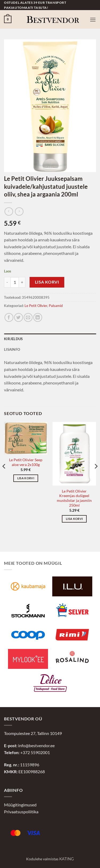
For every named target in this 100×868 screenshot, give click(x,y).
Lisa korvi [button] (26, 478)
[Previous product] (19, 211)
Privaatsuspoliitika (21, 812)
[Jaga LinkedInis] (38, 317)
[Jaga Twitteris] (19, 317)
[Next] (96, 477)
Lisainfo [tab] (12, 349)
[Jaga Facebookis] (9, 317)
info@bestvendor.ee (36, 745)
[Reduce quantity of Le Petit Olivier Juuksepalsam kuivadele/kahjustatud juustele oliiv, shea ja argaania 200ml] (7, 282)
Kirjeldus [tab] (13, 339)
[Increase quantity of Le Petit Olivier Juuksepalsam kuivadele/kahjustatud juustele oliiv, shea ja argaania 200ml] (22, 282)
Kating (67, 859)
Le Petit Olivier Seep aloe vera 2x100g (26, 462)
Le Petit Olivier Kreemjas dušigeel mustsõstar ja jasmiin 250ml (74, 498)
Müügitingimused (20, 805)
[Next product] (9, 211)
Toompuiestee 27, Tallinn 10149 (33, 733)
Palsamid (56, 306)
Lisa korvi (47, 282)
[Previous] (4, 477)
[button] (8, 19)
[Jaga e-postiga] (28, 317)
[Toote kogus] (15, 282)
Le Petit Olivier (36, 306)
